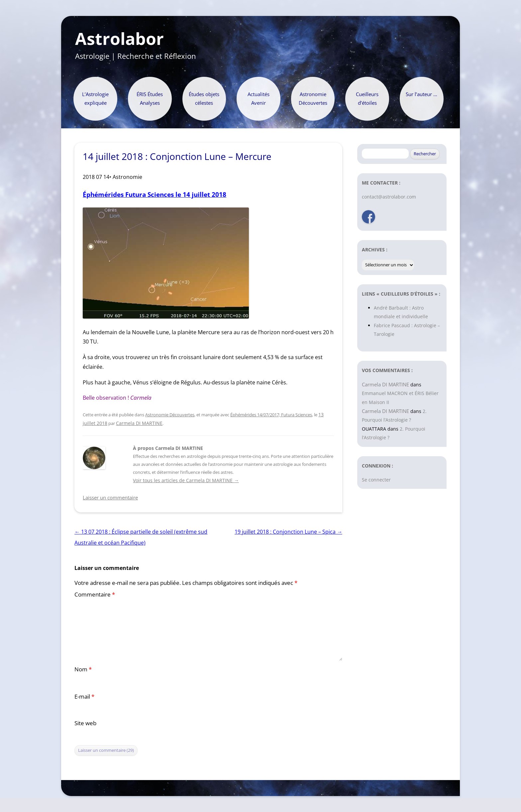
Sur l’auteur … (421, 94)
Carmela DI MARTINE (139, 423)
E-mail (84, 696)
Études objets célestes (204, 99)
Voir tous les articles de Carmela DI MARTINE (186, 480)
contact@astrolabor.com (389, 197)
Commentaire (95, 594)
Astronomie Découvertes (313, 99)
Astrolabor (119, 39)
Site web (85, 723)
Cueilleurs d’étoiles (367, 99)
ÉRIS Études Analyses (150, 99)
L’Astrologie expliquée (95, 99)
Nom (83, 669)
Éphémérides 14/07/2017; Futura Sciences (271, 415)
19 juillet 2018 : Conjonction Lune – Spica (288, 532)
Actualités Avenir (259, 99)
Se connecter (376, 480)
